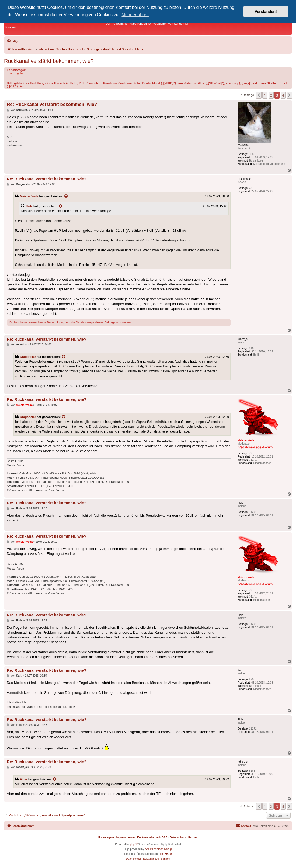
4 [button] (283, 95)
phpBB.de (166, 854)
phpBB (134, 844)
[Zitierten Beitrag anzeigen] (66, 196)
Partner (193, 837)
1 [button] (265, 95)
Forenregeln (15, 73)
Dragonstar (28, 357)
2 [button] (271, 95)
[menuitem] (12, 41)
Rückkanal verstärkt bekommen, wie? (49, 61)
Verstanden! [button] (266, 12)
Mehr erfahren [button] (135, 15)
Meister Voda (29, 196)
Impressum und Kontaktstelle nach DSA (142, 837)
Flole (29, 206)
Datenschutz (178, 837)
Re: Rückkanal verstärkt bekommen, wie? (52, 104)
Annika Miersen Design (159, 849)
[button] (259, 95)
